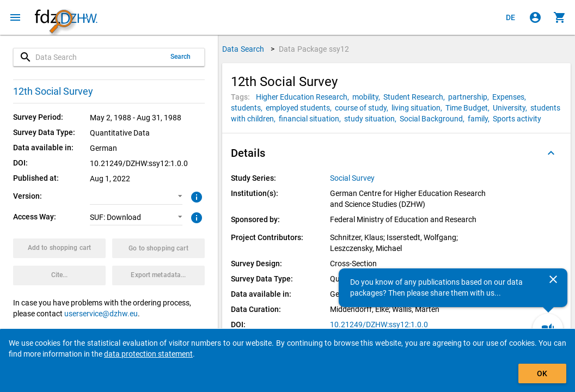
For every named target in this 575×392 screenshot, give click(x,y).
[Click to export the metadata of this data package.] (158, 275)
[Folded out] (551, 153)
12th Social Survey (53, 91)
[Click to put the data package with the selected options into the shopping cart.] (59, 248)
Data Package (314, 49)
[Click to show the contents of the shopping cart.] (560, 17)
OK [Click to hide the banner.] (542, 373)
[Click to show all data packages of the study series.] (353, 178)
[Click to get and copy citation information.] (59, 275)
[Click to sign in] (535, 17)
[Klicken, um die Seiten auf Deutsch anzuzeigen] (511, 17)
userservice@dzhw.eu (101, 314)
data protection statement (148, 354)
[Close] (553, 279)
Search (181, 57)
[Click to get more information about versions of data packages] (195, 196)
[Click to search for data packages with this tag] (304, 97)
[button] (136, 197)
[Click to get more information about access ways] (195, 217)
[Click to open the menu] (15, 17)
